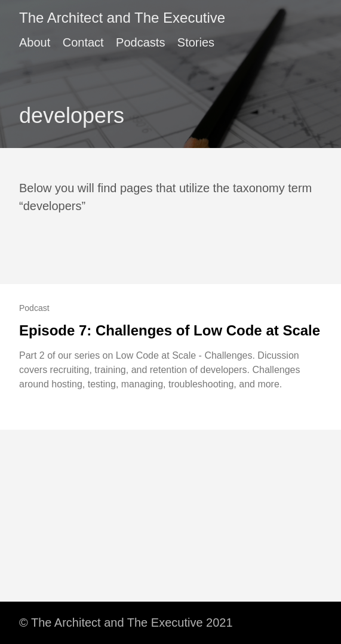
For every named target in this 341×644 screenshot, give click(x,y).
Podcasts (140, 42)
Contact (83, 42)
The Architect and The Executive (122, 18)
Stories (196, 42)
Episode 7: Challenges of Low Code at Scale (170, 330)
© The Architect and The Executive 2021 (126, 623)
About (35, 42)
